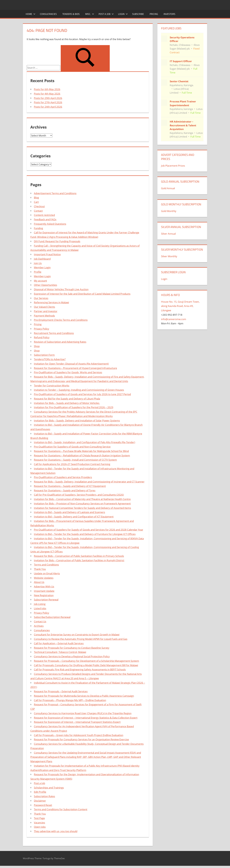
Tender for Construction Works (52, 386)
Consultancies (48, 14)
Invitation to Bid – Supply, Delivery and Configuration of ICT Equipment (74, 517)
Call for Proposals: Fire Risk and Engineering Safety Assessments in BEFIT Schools (80, 669)
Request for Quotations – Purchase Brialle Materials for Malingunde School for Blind (81, 451)
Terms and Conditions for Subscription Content (61, 809)
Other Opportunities (45, 285)
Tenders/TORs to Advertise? (50, 359)
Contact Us (40, 621)
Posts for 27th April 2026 (48, 102)
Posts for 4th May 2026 (47, 94)
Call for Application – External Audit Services (59, 643)
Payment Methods (44, 316)
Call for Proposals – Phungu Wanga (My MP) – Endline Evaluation (70, 700)
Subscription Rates (44, 796)
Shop (37, 346)
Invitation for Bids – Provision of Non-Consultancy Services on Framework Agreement (82, 503)
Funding (38, 228)
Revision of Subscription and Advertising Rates (60, 342)
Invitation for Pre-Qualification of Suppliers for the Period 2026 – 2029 (74, 407)
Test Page (39, 818)
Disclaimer (40, 801)
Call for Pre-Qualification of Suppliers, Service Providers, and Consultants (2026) (79, 495)
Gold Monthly (169, 211)
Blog (36, 197)
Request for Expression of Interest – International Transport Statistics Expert (77, 722)
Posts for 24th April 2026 (48, 107)
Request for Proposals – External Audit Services (61, 691)
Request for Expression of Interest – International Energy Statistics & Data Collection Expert (86, 718)
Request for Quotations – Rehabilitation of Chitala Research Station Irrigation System (82, 455)
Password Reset (43, 805)
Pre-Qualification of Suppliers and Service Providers (63, 477)
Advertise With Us (44, 586)
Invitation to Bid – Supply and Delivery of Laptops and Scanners (69, 512)
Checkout (39, 206)
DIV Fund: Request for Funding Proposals (57, 241)
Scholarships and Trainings (49, 788)
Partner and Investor (46, 311)
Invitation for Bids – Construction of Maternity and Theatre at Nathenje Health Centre (82, 499)
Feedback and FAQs (45, 219)
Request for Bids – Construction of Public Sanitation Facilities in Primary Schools (79, 556)
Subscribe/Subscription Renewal (52, 617)
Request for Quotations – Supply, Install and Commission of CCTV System (75, 460)
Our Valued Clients (44, 307)
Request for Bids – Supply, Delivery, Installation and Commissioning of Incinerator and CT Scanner (89, 482)
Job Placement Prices (173, 166)
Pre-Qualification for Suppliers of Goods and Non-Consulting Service (72, 447)
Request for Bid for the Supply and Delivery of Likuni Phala (67, 399)
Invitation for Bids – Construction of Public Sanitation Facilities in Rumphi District (79, 560)
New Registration (44, 595)
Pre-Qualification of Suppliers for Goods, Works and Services (68, 372)
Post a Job (106, 14)
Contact (38, 211)
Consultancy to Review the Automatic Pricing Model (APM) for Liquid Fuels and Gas (81, 639)
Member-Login (42, 276)
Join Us (38, 263)
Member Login (42, 267)
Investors (169, 14)
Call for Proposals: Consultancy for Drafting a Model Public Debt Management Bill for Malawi (86, 665)
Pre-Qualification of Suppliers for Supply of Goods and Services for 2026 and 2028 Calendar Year (89, 530)
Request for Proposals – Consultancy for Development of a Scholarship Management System (86, 661)
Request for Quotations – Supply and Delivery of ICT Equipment (70, 486)
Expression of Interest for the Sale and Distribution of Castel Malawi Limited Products (82, 294)
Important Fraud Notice (47, 254)
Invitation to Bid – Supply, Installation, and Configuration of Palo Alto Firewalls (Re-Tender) (84, 442)
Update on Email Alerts (47, 573)
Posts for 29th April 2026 (48, 98)
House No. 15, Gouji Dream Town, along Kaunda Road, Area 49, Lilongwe (180, 306)
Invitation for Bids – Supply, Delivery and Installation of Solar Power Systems (77, 420)
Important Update (44, 591)
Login (123, 14)
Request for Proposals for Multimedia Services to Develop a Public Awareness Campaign (84, 696)
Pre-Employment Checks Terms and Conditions (61, 320)
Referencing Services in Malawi (51, 302)
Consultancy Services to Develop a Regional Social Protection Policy (72, 656)
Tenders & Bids (71, 14)
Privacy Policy (42, 329)
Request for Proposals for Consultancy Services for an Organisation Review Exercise (81, 739)
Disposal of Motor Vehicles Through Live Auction (61, 289)
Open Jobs (40, 827)
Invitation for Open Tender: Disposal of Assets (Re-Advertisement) (71, 364)
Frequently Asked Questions (50, 224)
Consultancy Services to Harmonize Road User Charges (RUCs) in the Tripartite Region (83, 713)
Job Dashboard (42, 259)
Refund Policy (42, 337)
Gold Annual (168, 188)
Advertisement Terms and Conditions (55, 193)
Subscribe (138, 14)
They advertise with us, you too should (56, 831)
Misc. (90, 14)
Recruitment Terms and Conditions (54, 333)
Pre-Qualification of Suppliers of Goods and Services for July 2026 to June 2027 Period (82, 394)
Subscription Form (44, 355)
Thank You (40, 569)
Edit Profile (40, 792)
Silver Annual (168, 234)
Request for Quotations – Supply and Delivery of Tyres (65, 490)
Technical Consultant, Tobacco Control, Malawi (60, 652)
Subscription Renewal (46, 600)
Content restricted (44, 215)
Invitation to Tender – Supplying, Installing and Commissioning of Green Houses (79, 390)
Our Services (41, 298)
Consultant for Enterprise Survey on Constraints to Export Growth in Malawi (77, 635)
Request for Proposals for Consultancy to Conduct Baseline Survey (72, 648)
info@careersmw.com (174, 319)
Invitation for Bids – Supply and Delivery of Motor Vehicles (67, 403)
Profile (38, 272)
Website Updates (44, 578)
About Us (39, 582)
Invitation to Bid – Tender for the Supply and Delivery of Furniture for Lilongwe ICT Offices (85, 534)
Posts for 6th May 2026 (47, 89)
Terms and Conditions (46, 565)
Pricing (154, 14)
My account (40, 281)
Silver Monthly (169, 256)
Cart (36, 202)
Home (31, 14)
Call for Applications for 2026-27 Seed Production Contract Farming (72, 464)
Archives (39, 626)
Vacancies (39, 823)
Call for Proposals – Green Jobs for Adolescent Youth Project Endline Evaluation (79, 735)
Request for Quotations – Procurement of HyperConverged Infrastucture (75, 368)
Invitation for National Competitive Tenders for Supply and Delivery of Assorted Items (82, 508)
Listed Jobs (40, 608)
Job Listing (40, 604)
